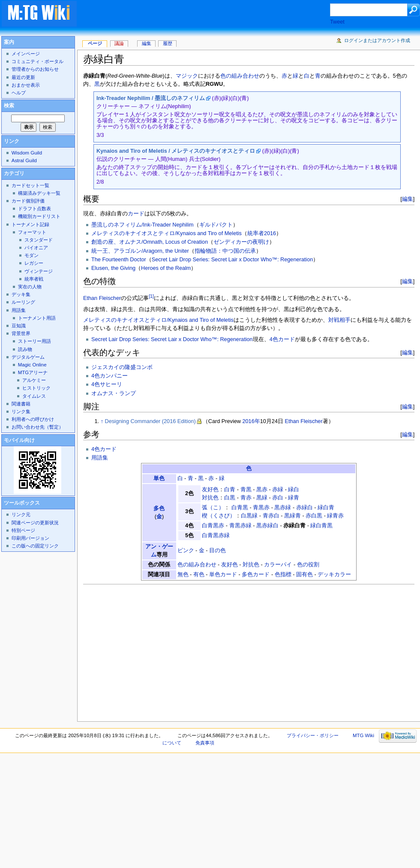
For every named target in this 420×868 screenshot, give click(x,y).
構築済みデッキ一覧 (39, 193)
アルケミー (34, 380)
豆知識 (19, 326)
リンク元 (21, 514)
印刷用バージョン (30, 538)
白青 (230, 490)
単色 (159, 478)
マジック (187, 76)
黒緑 (262, 498)
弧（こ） (213, 508)
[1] (151, 296)
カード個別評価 (28, 201)
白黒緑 (249, 516)
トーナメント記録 (30, 224)
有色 (199, 575)
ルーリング (23, 302)
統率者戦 (34, 279)
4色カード (282, 339)
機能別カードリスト (39, 216)
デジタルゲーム (28, 357)
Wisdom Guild (27, 153)
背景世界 (21, 333)
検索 (9, 106)
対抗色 (210, 498)
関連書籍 (21, 404)
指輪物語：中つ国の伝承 (225, 251)
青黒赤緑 (240, 526)
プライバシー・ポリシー (313, 735)
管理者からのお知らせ (35, 69)
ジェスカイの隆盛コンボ (122, 367)
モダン (31, 255)
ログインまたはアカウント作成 (377, 40)
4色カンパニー (109, 376)
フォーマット (32, 232)
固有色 (304, 575)
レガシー (34, 263)
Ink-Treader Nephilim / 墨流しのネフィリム (151, 98)
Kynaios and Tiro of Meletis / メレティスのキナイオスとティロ (176, 151)
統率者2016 (262, 233)
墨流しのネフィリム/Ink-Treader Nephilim (142, 225)
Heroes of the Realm (166, 268)
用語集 (100, 458)
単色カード (223, 575)
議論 (119, 43)
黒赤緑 (283, 508)
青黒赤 (261, 508)
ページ (95, 43)
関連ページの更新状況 (35, 523)
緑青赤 (335, 516)
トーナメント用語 (37, 318)
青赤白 (271, 516)
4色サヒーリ (107, 384)
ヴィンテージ (39, 271)
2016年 (251, 421)
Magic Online (32, 365)
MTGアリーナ (33, 372)
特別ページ (23, 530)
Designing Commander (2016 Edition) (150, 421)
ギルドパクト (216, 225)
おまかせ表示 (26, 85)
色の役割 (308, 565)
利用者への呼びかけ (33, 419)
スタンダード (39, 240)
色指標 (283, 575)
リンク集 (21, 411)
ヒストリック (36, 388)
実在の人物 (30, 287)
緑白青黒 (321, 526)
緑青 (294, 498)
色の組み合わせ (240, 76)
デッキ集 (21, 294)
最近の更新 (23, 77)
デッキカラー (334, 575)
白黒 (230, 498)
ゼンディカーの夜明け (241, 242)
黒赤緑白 (267, 526)
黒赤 (262, 490)
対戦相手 (339, 320)
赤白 (278, 498)
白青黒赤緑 (216, 535)
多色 (159, 508)
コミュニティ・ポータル (37, 61)
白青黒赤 (213, 526)
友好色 (210, 490)
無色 (183, 575)
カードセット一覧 (30, 185)
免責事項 (205, 743)
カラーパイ (278, 565)
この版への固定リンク (35, 546)
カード (136, 214)
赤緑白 (304, 508)
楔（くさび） (219, 516)
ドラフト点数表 (34, 209)
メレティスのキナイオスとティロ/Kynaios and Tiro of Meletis (166, 233)
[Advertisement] (212, 15)
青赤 (246, 498)
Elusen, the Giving (113, 268)
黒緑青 (292, 516)
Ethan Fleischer (102, 298)
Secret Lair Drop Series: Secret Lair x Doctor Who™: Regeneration (232, 260)
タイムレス (34, 396)
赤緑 (278, 490)
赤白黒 (314, 516)
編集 (408, 199)
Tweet (337, 22)
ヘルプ (19, 93)
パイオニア (36, 248)
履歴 (168, 43)
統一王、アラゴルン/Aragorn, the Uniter (140, 251)
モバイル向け (19, 440)
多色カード (256, 575)
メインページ (26, 54)
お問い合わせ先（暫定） (37, 427)
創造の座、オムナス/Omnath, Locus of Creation (150, 242)
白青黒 (240, 508)
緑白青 (326, 508)
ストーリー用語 (34, 341)
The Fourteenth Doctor (119, 260)
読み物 (25, 349)
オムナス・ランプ (114, 393)
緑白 (294, 490)
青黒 (246, 490)
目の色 (217, 550)
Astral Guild (24, 160)
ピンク (186, 550)
